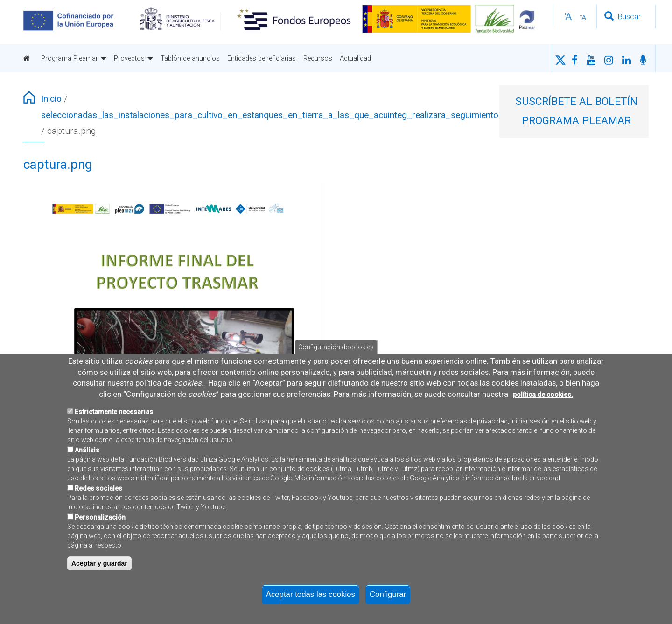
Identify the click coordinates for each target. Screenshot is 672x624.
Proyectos (133, 58)
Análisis (87, 471)
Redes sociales (98, 509)
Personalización (100, 538)
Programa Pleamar (74, 58)
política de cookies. (543, 415)
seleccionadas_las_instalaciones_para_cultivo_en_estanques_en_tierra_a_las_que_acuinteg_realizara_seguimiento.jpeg (279, 115)
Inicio (51, 99)
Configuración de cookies (336, 368)
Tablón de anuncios (190, 58)
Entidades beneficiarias (262, 58)
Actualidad (355, 58)
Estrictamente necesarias (114, 433)
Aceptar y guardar (99, 584)
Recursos (318, 58)
